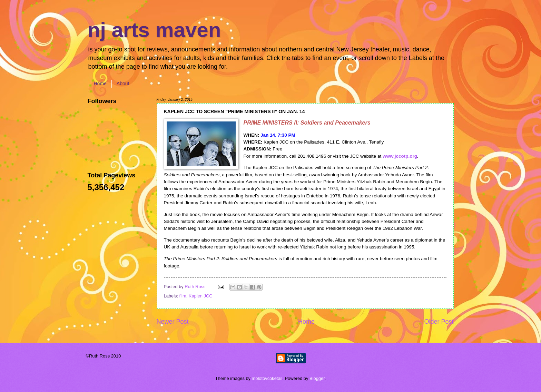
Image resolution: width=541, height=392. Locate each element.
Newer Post (173, 322)
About (123, 84)
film (183, 296)
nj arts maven (154, 30)
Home (100, 84)
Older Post (439, 322)
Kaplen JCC (201, 296)
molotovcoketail (267, 378)
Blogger (317, 378)
